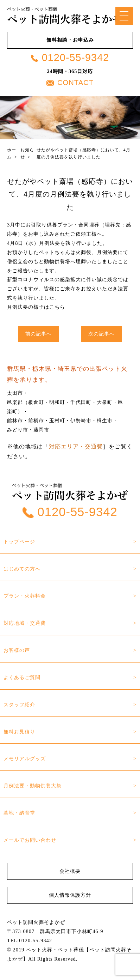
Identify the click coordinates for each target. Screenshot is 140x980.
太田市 (15, 393)
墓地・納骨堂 (19, 813)
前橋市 (36, 421)
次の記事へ (101, 334)
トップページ (19, 542)
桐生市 (105, 421)
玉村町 (57, 421)
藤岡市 (41, 430)
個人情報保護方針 (70, 895)
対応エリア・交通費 (76, 446)
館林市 (15, 421)
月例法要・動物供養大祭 (33, 786)
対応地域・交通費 (25, 623)
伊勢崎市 (81, 421)
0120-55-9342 (70, 58)
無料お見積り (19, 732)
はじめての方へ (22, 569)
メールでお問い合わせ (30, 840)
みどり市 (18, 430)
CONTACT (70, 83)
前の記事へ (39, 334)
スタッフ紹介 (19, 704)
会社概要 (70, 871)
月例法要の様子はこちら (36, 307)
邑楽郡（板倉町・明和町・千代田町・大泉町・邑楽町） (65, 407)
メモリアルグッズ (25, 758)
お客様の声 (17, 650)
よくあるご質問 (22, 677)
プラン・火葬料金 (25, 596)
